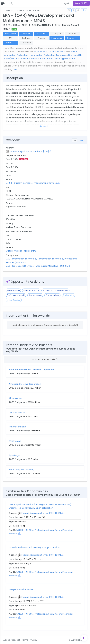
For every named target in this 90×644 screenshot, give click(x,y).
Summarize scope (31, 290)
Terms (25, 640)
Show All (43, 126)
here (15, 69)
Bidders (72, 38)
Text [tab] (81, 140)
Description (11, 34)
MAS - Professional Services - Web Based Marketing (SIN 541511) (44, 59)
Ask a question (13, 290)
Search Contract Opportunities (21, 11)
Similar (10, 43)
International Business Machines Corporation (32, 370)
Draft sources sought (16, 295)
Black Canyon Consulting (21, 470)
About (7, 640)
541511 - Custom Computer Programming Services (32, 183)
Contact (16, 640)
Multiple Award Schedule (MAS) (50, 52)
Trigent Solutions (17, 427)
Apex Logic (14, 455)
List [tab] (74, 140)
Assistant (41, 34)
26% (8, 243)
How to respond (35, 295)
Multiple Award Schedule (21, 589)
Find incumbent (52, 295)
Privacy (33, 640)
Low (8, 235)
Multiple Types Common (18, 227)
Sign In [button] (67, 3)
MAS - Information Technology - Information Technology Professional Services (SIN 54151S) (43, 55)
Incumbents (57, 38)
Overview (26, 34)
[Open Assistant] (84, 638)
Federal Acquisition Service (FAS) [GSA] (29, 151)
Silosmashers (15, 398)
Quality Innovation (18, 412)
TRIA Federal (15, 441)
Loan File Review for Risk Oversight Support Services (35, 547)
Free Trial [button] (81, 3)
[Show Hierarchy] (51, 151)
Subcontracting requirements (55, 290)
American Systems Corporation (25, 384)
